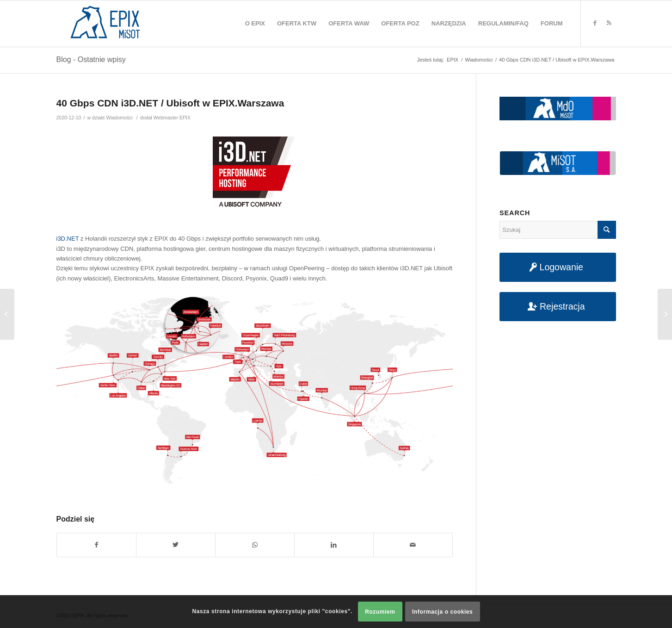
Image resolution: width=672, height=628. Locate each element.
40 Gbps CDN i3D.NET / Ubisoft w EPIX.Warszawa (170, 103)
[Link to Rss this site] (609, 23)
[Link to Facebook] (595, 23)
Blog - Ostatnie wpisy (91, 59)
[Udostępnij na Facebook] (96, 545)
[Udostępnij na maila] (413, 545)
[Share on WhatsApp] (255, 545)
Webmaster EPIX (172, 118)
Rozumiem (380, 612)
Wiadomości (119, 118)
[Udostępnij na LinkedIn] (334, 545)
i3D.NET (68, 239)
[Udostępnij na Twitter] (176, 545)
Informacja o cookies (442, 612)
